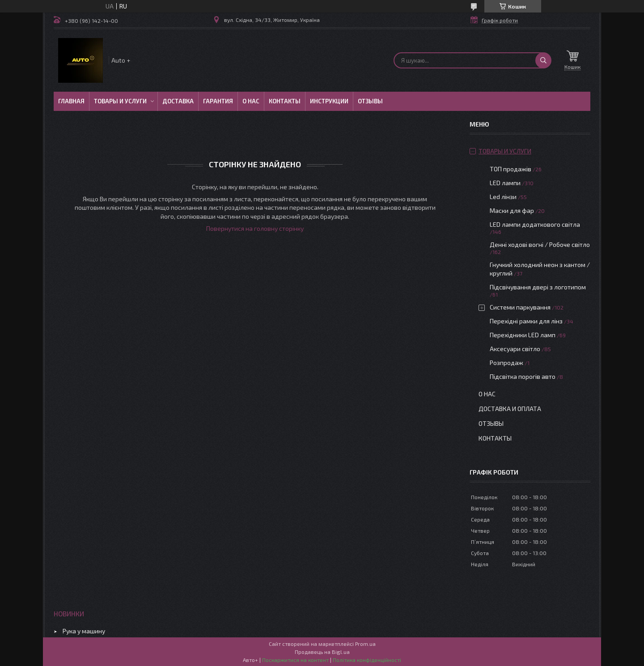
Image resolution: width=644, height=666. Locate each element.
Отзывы (370, 101)
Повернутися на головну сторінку (255, 228)
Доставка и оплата (510, 409)
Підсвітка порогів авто (523, 376)
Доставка (178, 101)
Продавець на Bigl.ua (322, 652)
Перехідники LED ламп (523, 335)
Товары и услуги (120, 101)
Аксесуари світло (515, 349)
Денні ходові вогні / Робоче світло (540, 244)
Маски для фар (512, 210)
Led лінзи (503, 197)
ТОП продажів (511, 169)
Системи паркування (520, 307)
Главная (71, 101)
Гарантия (218, 101)
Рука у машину (84, 631)
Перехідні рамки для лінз (526, 321)
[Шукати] (543, 60)
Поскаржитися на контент (295, 660)
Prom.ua (365, 644)
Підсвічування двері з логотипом (538, 287)
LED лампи (505, 183)
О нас (251, 101)
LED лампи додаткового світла (535, 224)
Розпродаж (506, 363)
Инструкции (329, 101)
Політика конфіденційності (367, 660)
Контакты (285, 101)
